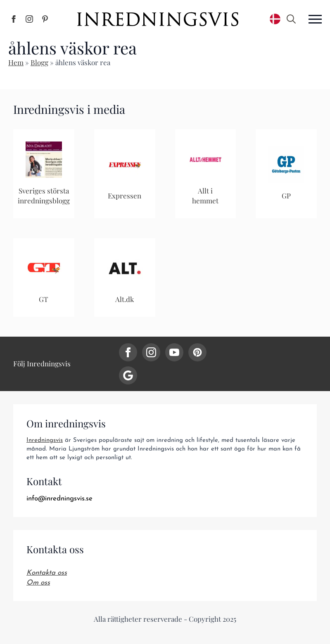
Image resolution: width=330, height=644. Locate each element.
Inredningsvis (45, 440)
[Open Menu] (315, 19)
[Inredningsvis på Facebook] (14, 19)
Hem (16, 62)
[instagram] (151, 352)
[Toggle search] (291, 19)
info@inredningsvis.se (59, 499)
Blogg (39, 62)
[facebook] (128, 352)
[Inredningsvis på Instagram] (29, 19)
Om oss (38, 583)
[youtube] (174, 352)
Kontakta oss (47, 573)
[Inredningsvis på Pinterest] (45, 19)
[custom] (197, 352)
